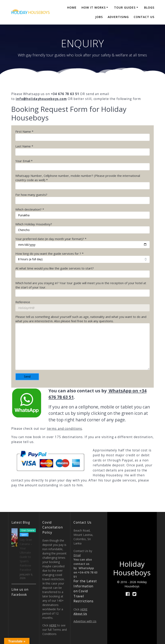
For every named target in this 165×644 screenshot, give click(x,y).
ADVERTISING (118, 17)
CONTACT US (144, 17)
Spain (24, 535)
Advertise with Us (85, 621)
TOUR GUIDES (125, 7)
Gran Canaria (28, 530)
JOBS (99, 17)
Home (72, 7)
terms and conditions (65, 429)
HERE (53, 625)
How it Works (94, 7)
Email (77, 555)
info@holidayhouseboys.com (41, 99)
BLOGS (149, 7)
